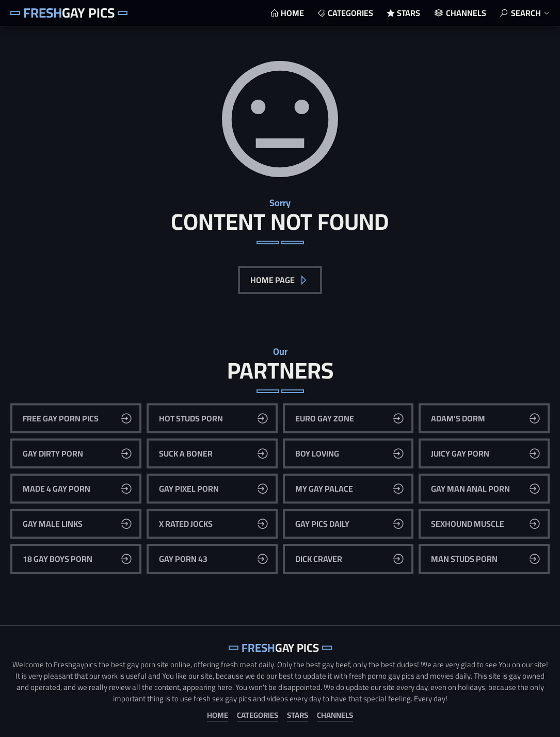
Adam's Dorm (458, 418)
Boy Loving (317, 453)
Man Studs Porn (464, 559)
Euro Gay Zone (325, 418)
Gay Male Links (53, 524)
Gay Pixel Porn (189, 489)
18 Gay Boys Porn (58, 559)
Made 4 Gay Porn (57, 489)
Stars (409, 13)
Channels (466, 13)
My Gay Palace (324, 489)
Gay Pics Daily (322, 524)
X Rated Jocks (186, 524)
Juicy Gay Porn (460, 453)
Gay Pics (69, 13)
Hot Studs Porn (191, 418)
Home (292, 13)
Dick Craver (319, 559)
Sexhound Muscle (468, 524)
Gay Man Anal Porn (470, 489)
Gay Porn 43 (183, 559)
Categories (350, 13)
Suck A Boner (186, 453)
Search (526, 13)
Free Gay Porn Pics (61, 418)
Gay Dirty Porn (53, 453)
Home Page (273, 280)
